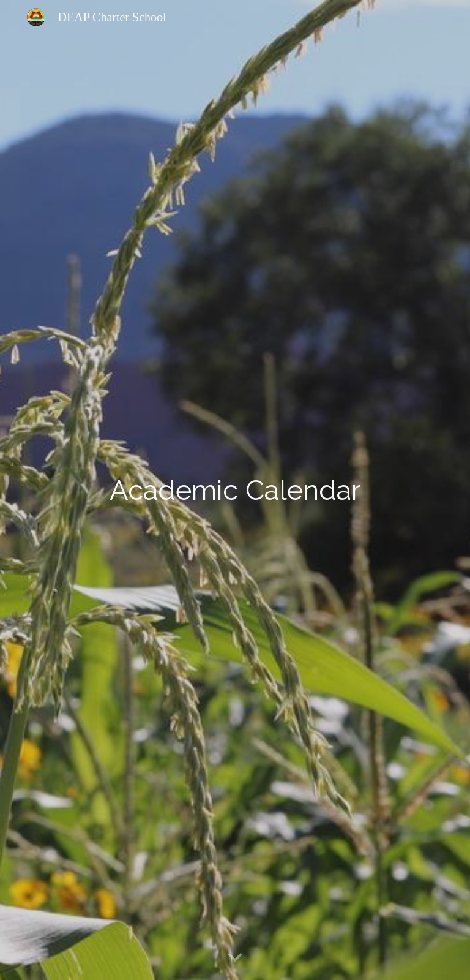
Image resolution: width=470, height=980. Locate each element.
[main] (235, 490)
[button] (235, 958)
